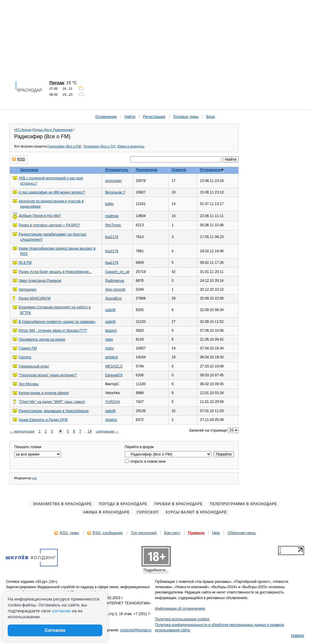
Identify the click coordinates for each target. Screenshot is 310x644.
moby (109, 348)
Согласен (55, 630)
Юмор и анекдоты (131, 146)
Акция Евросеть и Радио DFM (43, 420)
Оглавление (106, 117)
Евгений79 (114, 375)
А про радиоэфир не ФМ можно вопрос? (52, 192)
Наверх (298, 635)
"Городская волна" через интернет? (48, 375)
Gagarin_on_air (117, 272)
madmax (112, 216)
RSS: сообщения (108, 533)
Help (216, 533)
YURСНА (113, 402)
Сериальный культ (34, 366)
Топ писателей (144, 533)
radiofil (110, 310)
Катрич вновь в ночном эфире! (44, 393)
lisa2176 (112, 237)
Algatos (111, 420)
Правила (196, 533)
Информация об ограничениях (180, 609)
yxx (34, 478)
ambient (111, 357)
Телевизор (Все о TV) (100, 146)
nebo (109, 339)
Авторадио (28, 290)
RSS (19, 159)
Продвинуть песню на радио (42, 339)
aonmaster (113, 181)
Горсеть (25, 357)
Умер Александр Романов (40, 281)
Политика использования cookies (182, 619)
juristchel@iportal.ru (136, 630)
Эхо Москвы (29, 384)
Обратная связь (242, 533)
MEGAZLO (114, 366)
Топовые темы (186, 117)
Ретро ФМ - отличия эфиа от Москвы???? (53, 331)
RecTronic (113, 225)
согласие (61, 611)
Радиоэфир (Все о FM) (64, 146)
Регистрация (154, 117)
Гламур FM (28, 348)
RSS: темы (69, 533)
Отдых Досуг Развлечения (53, 130)
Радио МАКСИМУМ (35, 298)
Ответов (179, 170)
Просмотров (147, 170)
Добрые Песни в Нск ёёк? (40, 216)
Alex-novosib (115, 290)
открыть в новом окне (145, 461)
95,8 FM (25, 263)
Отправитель (117, 170)
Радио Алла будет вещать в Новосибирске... (55, 272)
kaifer (109, 204)
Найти (130, 117)
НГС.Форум (23, 130)
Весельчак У (115, 192)
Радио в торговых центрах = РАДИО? (49, 225)
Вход (210, 117)
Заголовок (29, 170)
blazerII (111, 331)
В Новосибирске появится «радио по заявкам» (57, 322)
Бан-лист (172, 533)
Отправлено (211, 170)
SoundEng (113, 298)
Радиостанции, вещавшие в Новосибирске (54, 411)
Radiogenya (114, 281)
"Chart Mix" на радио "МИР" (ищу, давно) (52, 402)
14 (90, 431)
